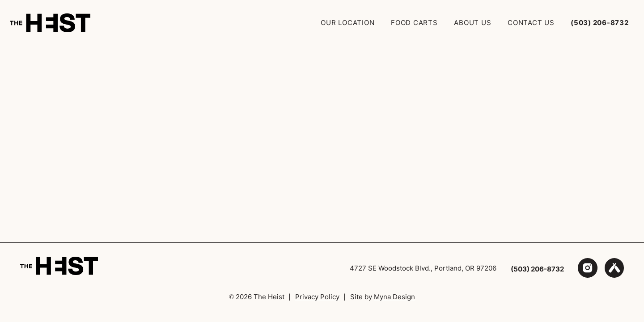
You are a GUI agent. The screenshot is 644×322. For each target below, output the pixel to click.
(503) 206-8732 (537, 269)
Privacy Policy (317, 297)
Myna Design (394, 297)
